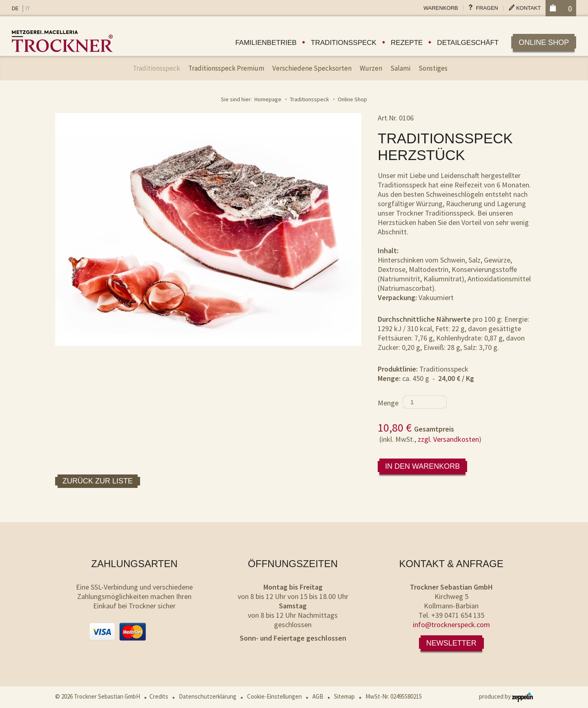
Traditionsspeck (344, 43)
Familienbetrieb (266, 43)
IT (28, 9)
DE (15, 9)
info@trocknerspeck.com (451, 625)
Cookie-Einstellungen (274, 696)
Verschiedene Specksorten (312, 68)
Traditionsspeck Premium (226, 68)
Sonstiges (433, 68)
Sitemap (344, 696)
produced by (506, 696)
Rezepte (407, 43)
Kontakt (528, 8)
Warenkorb (441, 8)
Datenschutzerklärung (208, 696)
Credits (159, 696)
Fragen (487, 8)
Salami (400, 68)
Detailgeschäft (468, 43)
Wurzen (371, 68)
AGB (318, 696)
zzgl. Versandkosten (448, 439)
